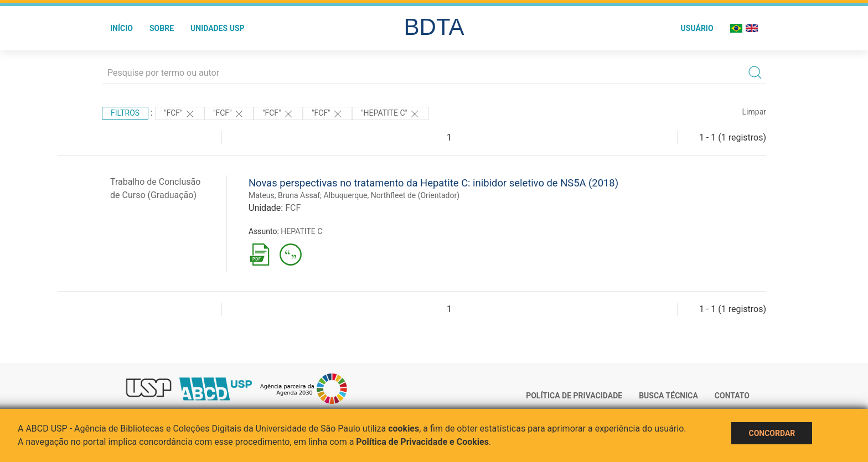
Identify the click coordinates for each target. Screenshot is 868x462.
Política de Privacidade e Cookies (422, 442)
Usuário (697, 28)
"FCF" (180, 114)
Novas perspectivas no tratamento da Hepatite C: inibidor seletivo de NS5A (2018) (433, 183)
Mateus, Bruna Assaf (284, 195)
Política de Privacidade (574, 396)
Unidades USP (218, 28)
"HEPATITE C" (391, 114)
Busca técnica (668, 396)
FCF (293, 208)
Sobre (162, 28)
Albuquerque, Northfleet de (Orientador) (392, 195)
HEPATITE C (301, 231)
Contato (732, 396)
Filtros (125, 113)
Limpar (754, 112)
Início (122, 28)
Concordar (772, 433)
